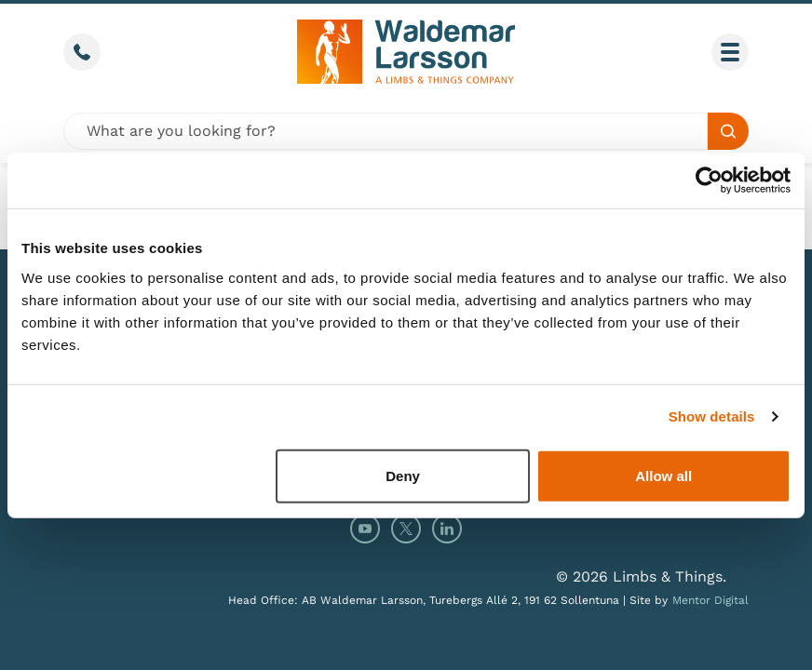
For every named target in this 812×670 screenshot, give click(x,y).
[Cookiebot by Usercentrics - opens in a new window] (709, 181)
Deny (403, 475)
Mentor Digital (710, 600)
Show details (712, 416)
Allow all (663, 475)
